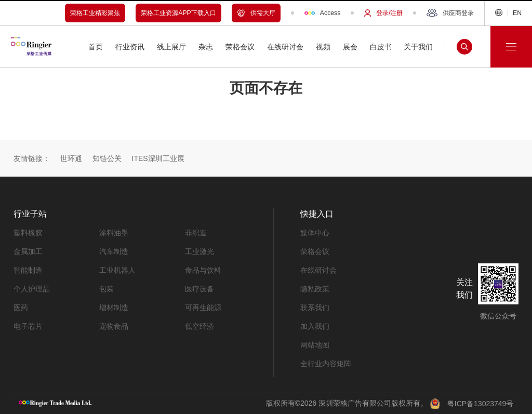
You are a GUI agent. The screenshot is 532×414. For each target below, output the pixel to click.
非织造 (196, 233)
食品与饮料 (203, 270)
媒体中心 (315, 233)
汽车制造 (114, 251)
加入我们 (315, 326)
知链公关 (107, 158)
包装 (107, 289)
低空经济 (199, 326)
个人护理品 (32, 289)
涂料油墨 (114, 233)
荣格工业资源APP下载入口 (178, 13)
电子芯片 (28, 326)
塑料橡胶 (28, 233)
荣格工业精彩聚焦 (95, 13)
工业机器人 (117, 270)
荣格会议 (315, 251)
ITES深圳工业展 (158, 158)
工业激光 (199, 251)
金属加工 (28, 251)
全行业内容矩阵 (326, 364)
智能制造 (28, 270)
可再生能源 (203, 308)
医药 (21, 308)
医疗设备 (199, 289)
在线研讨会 (318, 270)
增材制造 (114, 308)
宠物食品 (114, 326)
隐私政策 (315, 289)
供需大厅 (256, 13)
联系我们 (315, 308)
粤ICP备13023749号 (481, 404)
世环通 (71, 158)
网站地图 (315, 345)
